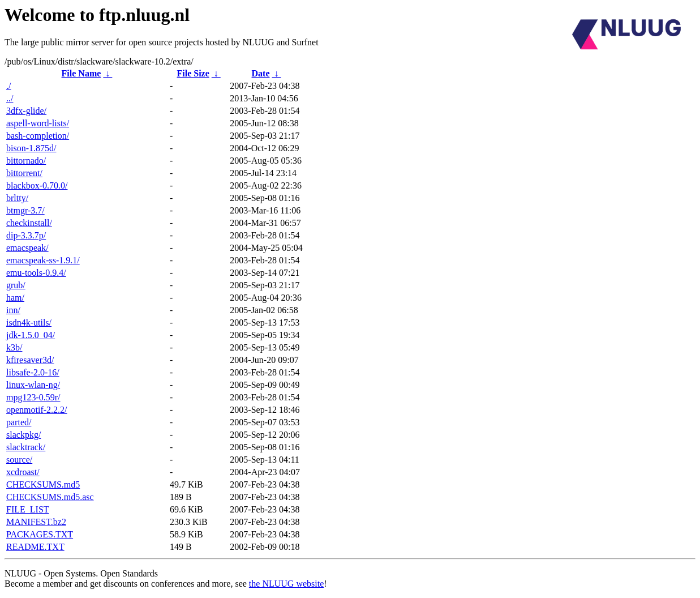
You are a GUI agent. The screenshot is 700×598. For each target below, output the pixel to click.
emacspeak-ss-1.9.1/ (43, 260)
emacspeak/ (27, 248)
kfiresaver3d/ (30, 360)
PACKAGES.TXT (40, 534)
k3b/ (14, 347)
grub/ (16, 285)
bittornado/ (26, 161)
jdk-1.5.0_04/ (31, 335)
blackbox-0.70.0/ (37, 185)
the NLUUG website (286, 584)
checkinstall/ (29, 223)
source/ (19, 460)
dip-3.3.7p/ (26, 235)
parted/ (19, 422)
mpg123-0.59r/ (33, 397)
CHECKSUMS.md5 (43, 484)
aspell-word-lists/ (38, 123)
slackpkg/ (23, 435)
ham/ (15, 298)
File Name (81, 73)
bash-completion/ (38, 136)
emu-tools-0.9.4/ (36, 273)
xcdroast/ (23, 472)
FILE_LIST (28, 509)
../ (10, 98)
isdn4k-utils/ (29, 323)
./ (8, 86)
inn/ (13, 310)
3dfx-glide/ (26, 111)
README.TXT (35, 547)
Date (261, 73)
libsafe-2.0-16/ (33, 372)
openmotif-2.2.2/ (37, 410)
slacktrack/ (26, 447)
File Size (193, 73)
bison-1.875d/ (31, 148)
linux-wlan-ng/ (33, 385)
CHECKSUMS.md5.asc (50, 497)
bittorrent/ (24, 173)
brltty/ (17, 198)
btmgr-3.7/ (25, 210)
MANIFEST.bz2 (36, 522)
